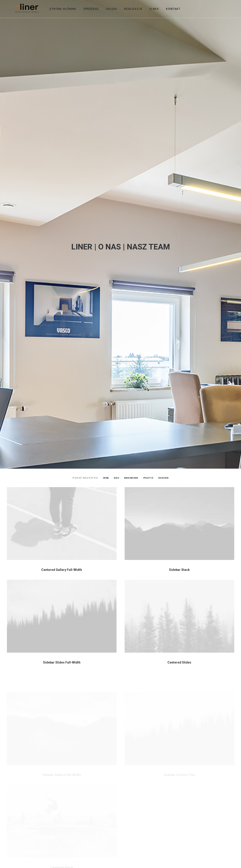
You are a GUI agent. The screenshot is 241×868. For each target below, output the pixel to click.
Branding (131, 101)
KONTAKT (179, 17)
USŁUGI (117, 17)
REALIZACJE (139, 17)
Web (106, 101)
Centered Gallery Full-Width (62, 193)
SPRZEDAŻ (97, 17)
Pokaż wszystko (85, 101)
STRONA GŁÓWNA (69, 17)
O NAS (160, 17)
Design (163, 101)
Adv (117, 101)
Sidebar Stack (179, 193)
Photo (148, 101)
